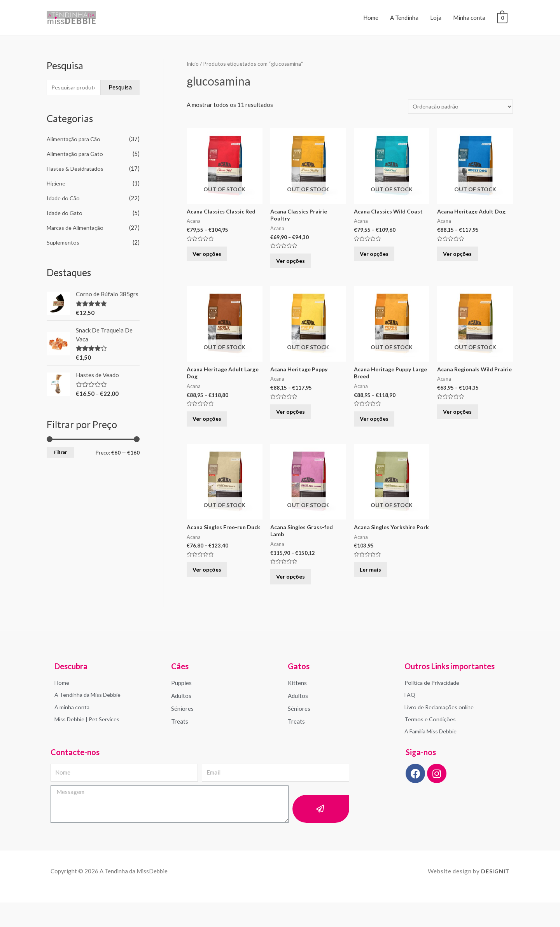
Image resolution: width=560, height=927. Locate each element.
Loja (436, 17)
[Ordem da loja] (458, 107)
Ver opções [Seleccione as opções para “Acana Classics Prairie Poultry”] (295, 266)
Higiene (57, 184)
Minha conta (469, 17)
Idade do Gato (65, 213)
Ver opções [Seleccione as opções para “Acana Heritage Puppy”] (295, 423)
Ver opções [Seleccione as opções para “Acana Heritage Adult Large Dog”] (212, 430)
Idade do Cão (64, 199)
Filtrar (60, 452)
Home (371, 17)
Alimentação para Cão (75, 140)
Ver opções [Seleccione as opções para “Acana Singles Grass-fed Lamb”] (295, 595)
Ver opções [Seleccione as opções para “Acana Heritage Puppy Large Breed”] (379, 430)
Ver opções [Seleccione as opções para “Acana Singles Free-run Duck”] (212, 595)
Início (193, 64)
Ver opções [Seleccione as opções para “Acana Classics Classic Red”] (212, 258)
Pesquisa (120, 87)
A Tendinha (404, 17)
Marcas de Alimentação (77, 228)
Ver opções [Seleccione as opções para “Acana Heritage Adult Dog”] (462, 258)
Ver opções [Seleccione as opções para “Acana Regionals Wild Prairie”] (462, 430)
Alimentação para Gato (76, 155)
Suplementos (63, 243)
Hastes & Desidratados (77, 169)
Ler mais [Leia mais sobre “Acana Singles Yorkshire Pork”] (375, 595)
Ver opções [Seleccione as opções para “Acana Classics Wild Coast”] (379, 258)
